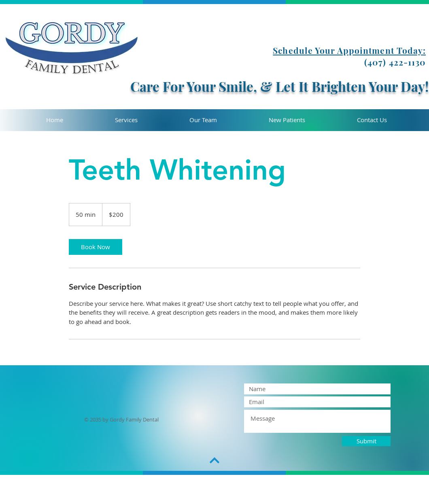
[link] (96, 247)
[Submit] (366, 441)
